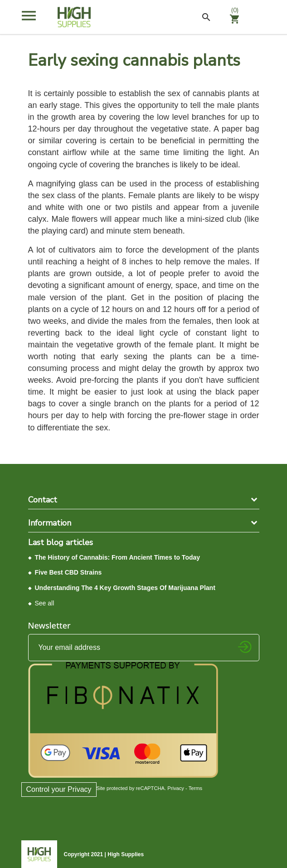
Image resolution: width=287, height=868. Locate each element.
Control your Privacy (59, 789)
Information (50, 523)
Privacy (176, 788)
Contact (43, 500)
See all (45, 603)
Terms (195, 788)
